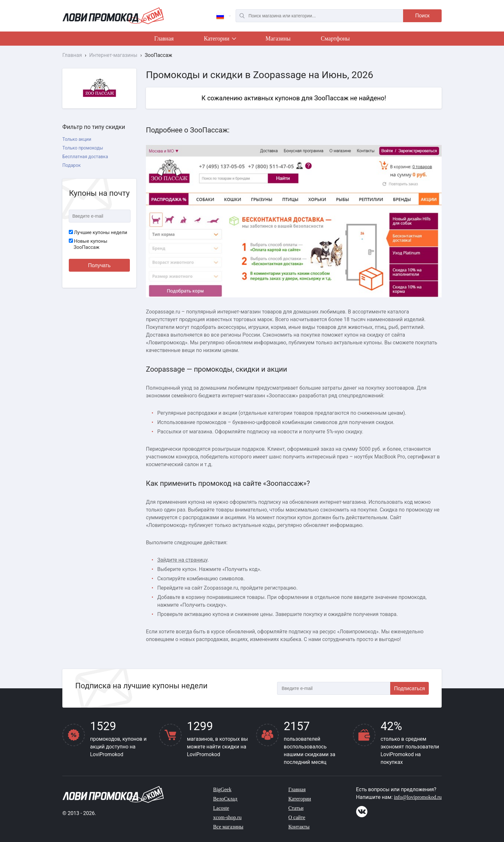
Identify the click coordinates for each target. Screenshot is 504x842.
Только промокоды (83, 148)
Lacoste (221, 808)
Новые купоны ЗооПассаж (88, 244)
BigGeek (222, 789)
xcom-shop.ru (227, 817)
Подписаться (410, 688)
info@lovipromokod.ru (418, 797)
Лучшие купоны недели (98, 232)
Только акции (77, 139)
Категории (220, 40)
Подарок (72, 165)
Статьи (296, 808)
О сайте (297, 817)
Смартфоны (335, 39)
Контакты (299, 827)
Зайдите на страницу (182, 560)
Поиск (422, 16)
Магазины (278, 39)
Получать (99, 265)
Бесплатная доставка (85, 157)
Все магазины (228, 827)
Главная (164, 39)
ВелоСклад (225, 799)
